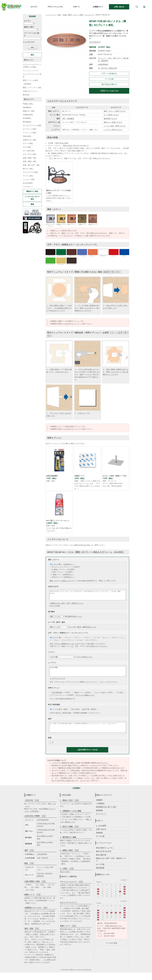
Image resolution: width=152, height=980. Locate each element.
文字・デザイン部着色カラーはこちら (64, 646)
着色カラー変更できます (113, 122)
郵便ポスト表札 (32, 191)
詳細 (37, 806)
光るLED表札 (28, 183)
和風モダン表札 (29, 111)
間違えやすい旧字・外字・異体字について (111, 865)
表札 (59, 15)
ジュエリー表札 (29, 179)
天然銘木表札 (28, 115)
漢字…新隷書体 (68, 119)
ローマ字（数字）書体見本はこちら (83, 629)
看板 (32, 204)
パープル (96, 640)
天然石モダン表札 (30, 140)
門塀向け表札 (28, 104)
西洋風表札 (27, 122)
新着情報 (99, 816)
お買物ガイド (98, 7)
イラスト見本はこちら (84, 659)
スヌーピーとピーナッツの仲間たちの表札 (32, 66)
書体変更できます (110, 119)
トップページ (51, 15)
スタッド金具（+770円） (103, 696)
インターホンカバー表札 (32, 198)
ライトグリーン (67, 642)
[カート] (144, 7)
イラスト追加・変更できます (115, 126)
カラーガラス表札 (30, 154)
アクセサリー (28, 187)
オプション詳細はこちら (85, 699)
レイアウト (52, 665)
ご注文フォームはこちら (109, 91)
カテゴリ (34, 7)
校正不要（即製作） (89, 713)
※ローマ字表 (55, 608)
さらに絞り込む (29, 42)
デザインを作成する (109, 74)
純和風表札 (27, 107)
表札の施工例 (101, 861)
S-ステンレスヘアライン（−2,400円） (65, 567)
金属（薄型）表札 (30, 158)
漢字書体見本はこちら (73, 618)
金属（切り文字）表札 (31, 165)
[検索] (137, 7)
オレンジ (105, 640)
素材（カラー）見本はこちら (61, 581)
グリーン (77, 640)
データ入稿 (109, 79)
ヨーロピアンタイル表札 (32, 125)
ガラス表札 (27, 147)
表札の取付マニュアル (104, 854)
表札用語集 (100, 874)
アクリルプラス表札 (30, 172)
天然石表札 (27, 136)
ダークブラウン (91, 642)
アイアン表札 (28, 176)
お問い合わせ (119, 7)
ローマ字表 (100, 870)
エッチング (90, 15)
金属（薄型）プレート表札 (73, 15)
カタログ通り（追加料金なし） (63, 564)
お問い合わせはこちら (113, 932)
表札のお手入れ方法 (104, 857)
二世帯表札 (27, 84)
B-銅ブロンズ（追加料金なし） (63, 577)
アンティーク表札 (30, 133)
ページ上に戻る (111, 949)
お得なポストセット (30, 91)
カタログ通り (56, 640)
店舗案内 (99, 806)
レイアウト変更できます (113, 130)
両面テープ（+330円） (82, 696)
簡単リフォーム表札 (30, 80)
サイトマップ (101, 820)
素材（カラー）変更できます (115, 111)
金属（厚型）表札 (30, 161)
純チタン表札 (28, 169)
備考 (50, 723)
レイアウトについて (58, 682)
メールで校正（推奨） (59, 713)
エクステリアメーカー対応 (32, 75)
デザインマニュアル (55, 7)
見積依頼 (99, 838)
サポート (77, 7)
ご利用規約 (100, 809)
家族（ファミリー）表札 (32, 88)
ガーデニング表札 (30, 129)
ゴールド (79, 642)
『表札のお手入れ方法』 (82, 545)
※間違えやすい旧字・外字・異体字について (67, 605)
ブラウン (86, 640)
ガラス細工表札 (29, 151)
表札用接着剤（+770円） (61, 696)
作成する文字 (53, 587)
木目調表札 (27, 118)
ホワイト (115, 640)
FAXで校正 (75, 713)
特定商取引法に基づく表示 (106, 813)
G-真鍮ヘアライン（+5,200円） (63, 569)
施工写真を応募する (109, 84)
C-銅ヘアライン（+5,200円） (62, 572)
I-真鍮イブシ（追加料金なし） (63, 575)
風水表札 (26, 95)
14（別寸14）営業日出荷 (107, 68)
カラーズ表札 (28, 143)
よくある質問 (101, 831)
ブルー (56, 642)
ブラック (67, 640)
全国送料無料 (103, 64)
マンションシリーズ (30, 71)
